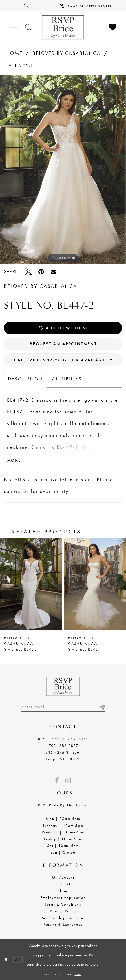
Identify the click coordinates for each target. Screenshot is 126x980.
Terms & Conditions (63, 904)
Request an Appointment (63, 344)
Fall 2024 (20, 66)
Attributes (67, 379)
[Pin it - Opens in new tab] (41, 272)
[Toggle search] (29, 27)
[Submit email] (102, 707)
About (63, 891)
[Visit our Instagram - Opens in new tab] (68, 781)
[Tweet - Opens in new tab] (28, 272)
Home (14, 53)
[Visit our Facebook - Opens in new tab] (57, 781)
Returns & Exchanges (63, 924)
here (78, 974)
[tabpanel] (63, 170)
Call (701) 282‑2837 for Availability (63, 360)
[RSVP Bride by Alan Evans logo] (63, 27)
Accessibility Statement (63, 918)
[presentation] (31, 584)
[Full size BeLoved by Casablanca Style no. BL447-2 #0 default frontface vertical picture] (63, 170)
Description (26, 379)
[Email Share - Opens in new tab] (53, 272)
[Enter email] (63, 707)
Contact (63, 884)
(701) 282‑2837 (63, 746)
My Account (63, 877)
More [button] (14, 460)
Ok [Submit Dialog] (18, 959)
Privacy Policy (63, 911)
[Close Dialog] (6, 960)
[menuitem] (25, 6)
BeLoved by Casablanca (67, 53)
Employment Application (63, 898)
